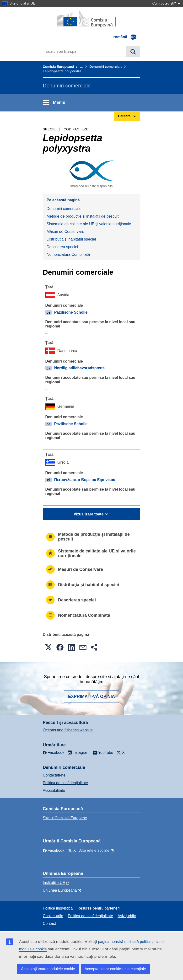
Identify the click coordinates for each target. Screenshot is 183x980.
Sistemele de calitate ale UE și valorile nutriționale (89, 224)
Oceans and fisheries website (68, 730)
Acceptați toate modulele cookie (48, 969)
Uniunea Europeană (60, 890)
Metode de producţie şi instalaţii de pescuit (83, 216)
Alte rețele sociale (94, 850)
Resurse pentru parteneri (99, 908)
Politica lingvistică (58, 908)
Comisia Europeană (58, 67)
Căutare (133, 51)
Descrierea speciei (62, 247)
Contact (49, 924)
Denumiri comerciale (106, 67)
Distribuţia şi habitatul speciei (71, 239)
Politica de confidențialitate (65, 783)
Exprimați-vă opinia (91, 696)
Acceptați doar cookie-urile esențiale (115, 969)
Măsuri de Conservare (65, 232)
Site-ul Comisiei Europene (65, 818)
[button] (48, 647)
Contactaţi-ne (54, 775)
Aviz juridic (127, 916)
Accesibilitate (54, 790)
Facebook (54, 850)
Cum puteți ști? (166, 3)
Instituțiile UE (54, 883)
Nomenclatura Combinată (68, 254)
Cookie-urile (53, 916)
